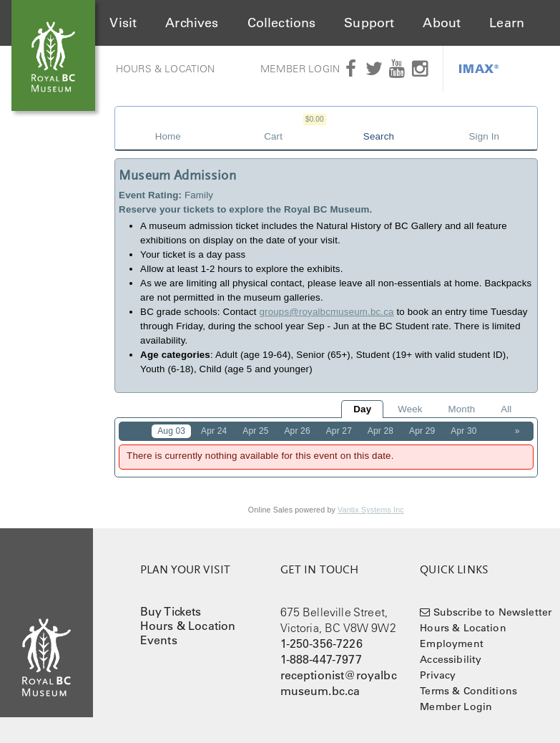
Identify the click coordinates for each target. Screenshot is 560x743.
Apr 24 (214, 431)
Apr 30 (463, 431)
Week (410, 409)
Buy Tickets (171, 611)
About (442, 23)
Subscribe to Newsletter (493, 612)
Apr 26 (297, 431)
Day (362, 409)
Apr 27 (339, 431)
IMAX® (479, 68)
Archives (192, 23)
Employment (452, 644)
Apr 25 (255, 431)
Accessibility (451, 659)
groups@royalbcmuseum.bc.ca (327, 312)
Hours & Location (166, 69)
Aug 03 (171, 431)
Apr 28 (380, 431)
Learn (507, 23)
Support (369, 23)
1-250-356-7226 (321, 644)
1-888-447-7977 (321, 659)
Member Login (300, 69)
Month (461, 409)
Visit (123, 23)
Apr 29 (422, 431)
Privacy (438, 675)
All (506, 409)
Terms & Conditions (468, 691)
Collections (282, 23)
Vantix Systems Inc (371, 510)
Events (159, 640)
